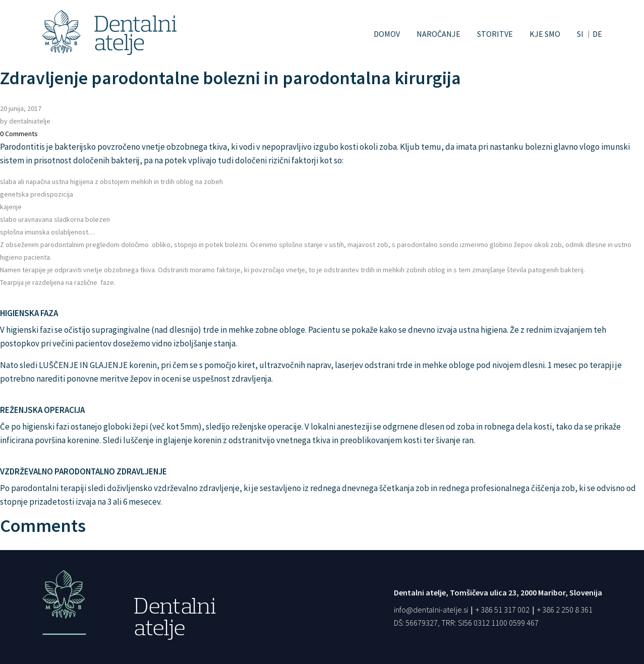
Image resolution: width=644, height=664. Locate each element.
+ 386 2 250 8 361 (565, 610)
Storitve (495, 34)
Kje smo (545, 34)
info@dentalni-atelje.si (431, 610)
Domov (387, 34)
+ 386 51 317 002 (503, 610)
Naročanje (438, 34)
